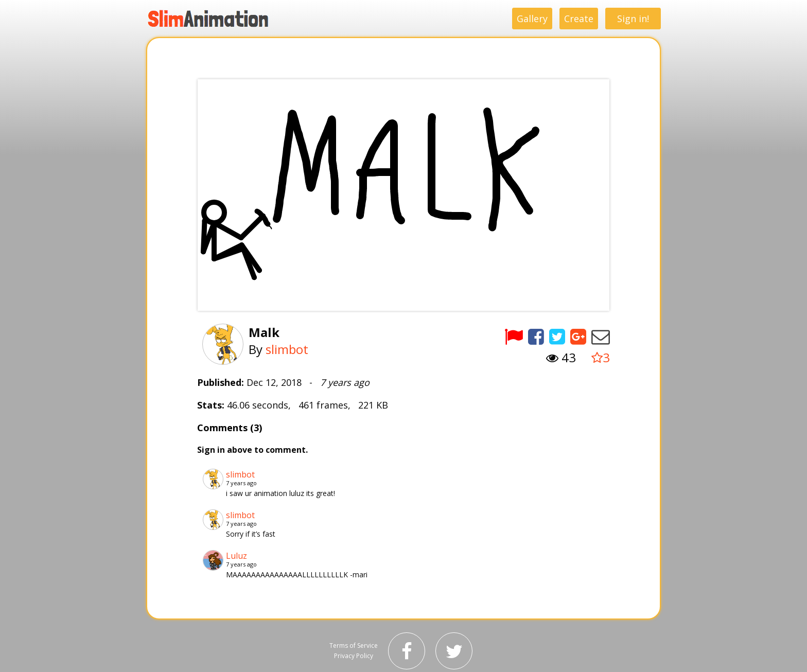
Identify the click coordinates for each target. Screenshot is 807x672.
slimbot (287, 349)
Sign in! (633, 19)
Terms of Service (354, 646)
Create (579, 19)
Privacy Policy (354, 656)
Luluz (236, 556)
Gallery (532, 19)
